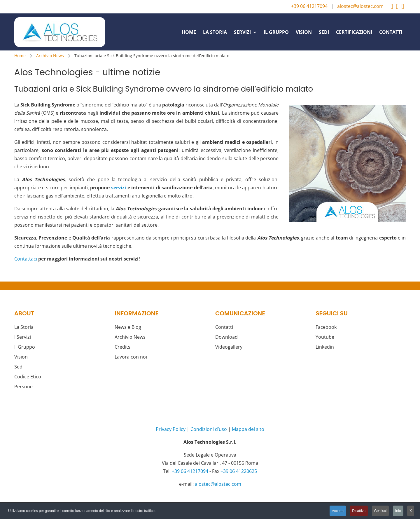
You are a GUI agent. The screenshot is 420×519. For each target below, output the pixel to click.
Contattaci (26, 259)
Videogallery (229, 347)
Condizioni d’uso (209, 429)
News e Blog (128, 327)
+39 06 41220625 (239, 471)
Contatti (224, 327)
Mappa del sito (248, 429)
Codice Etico (28, 377)
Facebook (326, 327)
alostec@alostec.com (360, 6)
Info (398, 511)
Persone (23, 387)
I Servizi (23, 337)
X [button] (411, 511)
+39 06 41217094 (309, 6)
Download (226, 337)
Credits (123, 347)
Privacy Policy (171, 429)
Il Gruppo (25, 347)
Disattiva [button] (359, 511)
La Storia (24, 327)
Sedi (19, 367)
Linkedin (325, 347)
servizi (119, 188)
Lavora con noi (131, 357)
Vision (21, 357)
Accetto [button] (338, 511)
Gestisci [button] (380, 511)
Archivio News (130, 337)
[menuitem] (189, 32)
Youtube (325, 337)
